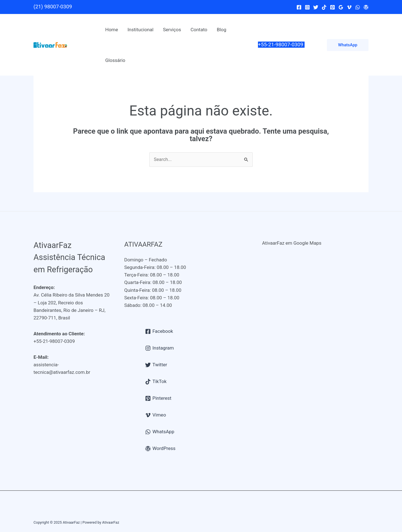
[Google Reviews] (341, 7)
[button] (348, 45)
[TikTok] (324, 7)
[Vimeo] (349, 7)
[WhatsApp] (358, 7)
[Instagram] (307, 7)
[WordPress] (366, 7)
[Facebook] (299, 7)
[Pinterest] (332, 7)
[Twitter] (316, 7)
